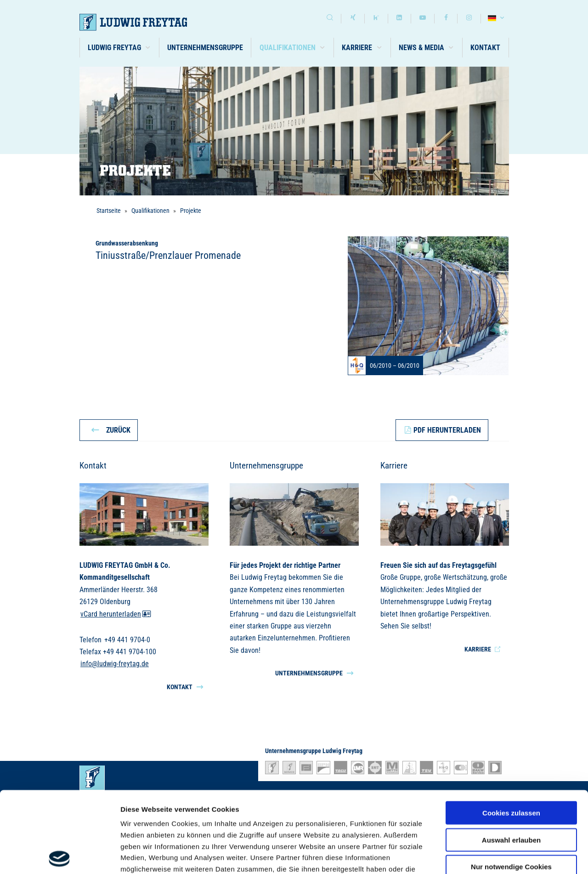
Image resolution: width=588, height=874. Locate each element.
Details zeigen (489, 856)
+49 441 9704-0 (127, 640)
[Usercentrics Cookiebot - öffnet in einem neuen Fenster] (59, 856)
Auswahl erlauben (511, 759)
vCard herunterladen (116, 614)
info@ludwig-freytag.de (115, 664)
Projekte (191, 211)
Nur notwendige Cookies (511, 786)
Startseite (109, 211)
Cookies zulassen (511, 732)
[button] (120, 48)
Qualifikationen (150, 211)
